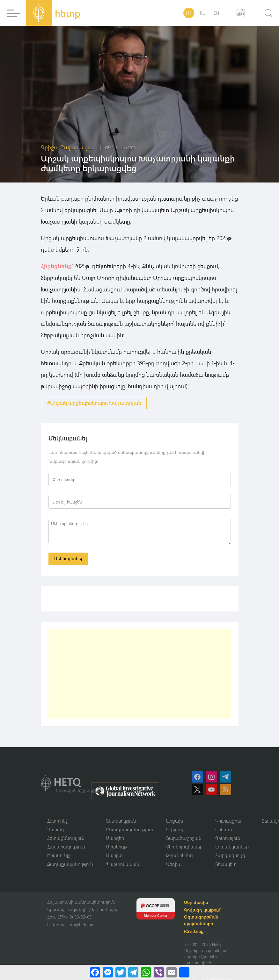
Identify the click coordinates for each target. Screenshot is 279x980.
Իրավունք (59, 856)
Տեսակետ (226, 865)
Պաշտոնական (123, 865)
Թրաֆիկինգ (180, 856)
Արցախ (175, 821)
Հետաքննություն (66, 839)
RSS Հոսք (195, 932)
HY (189, 13)
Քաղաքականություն (70, 865)
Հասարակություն (66, 847)
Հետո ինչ (57, 821)
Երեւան (224, 830)
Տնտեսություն (121, 821)
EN (216, 13)
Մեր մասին (197, 903)
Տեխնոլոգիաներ (184, 847)
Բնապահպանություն (130, 830)
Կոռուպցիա (228, 821)
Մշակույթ (116, 847)
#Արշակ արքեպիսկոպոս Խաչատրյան (94, 403)
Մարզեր (115, 839)
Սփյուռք (175, 830)
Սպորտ (114, 856)
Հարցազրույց (230, 856)
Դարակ (55, 830)
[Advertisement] (140, 674)
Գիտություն (228, 839)
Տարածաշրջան (184, 839)
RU (203, 13)
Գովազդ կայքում (203, 911)
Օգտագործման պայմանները (202, 921)
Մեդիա (174, 865)
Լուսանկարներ (232, 847)
